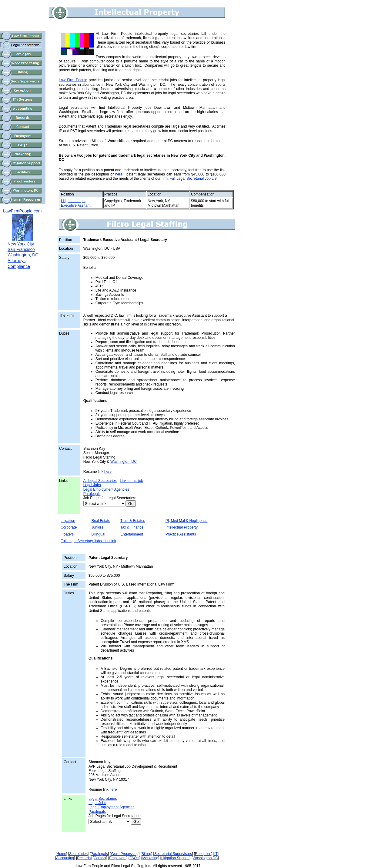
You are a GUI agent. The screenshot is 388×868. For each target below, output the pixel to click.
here (119, 174)
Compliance (19, 266)
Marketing (150, 858)
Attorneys (17, 261)
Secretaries (78, 854)
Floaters (67, 534)
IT (216, 854)
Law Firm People (73, 80)
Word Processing (125, 854)
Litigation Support (175, 858)
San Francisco (21, 249)
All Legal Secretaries (100, 481)
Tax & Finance (132, 527)
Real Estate (101, 521)
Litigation (68, 521)
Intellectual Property (182, 527)
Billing (146, 854)
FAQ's (134, 858)
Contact (100, 858)
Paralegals (92, 494)
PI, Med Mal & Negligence (187, 521)
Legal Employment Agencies (106, 489)
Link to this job (131, 481)
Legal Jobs (92, 485)
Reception (203, 854)
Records (84, 858)
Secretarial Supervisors (173, 854)
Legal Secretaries (103, 799)
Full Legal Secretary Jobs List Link (88, 541)
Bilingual (98, 534)
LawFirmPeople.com (22, 211)
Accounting (65, 858)
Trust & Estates (133, 521)
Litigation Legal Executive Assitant (76, 203)
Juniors (97, 527)
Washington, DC (124, 462)
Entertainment (132, 534)
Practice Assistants (181, 534)
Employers (118, 858)
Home (61, 854)
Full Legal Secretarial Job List (194, 179)
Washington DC (206, 858)
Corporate (69, 527)
